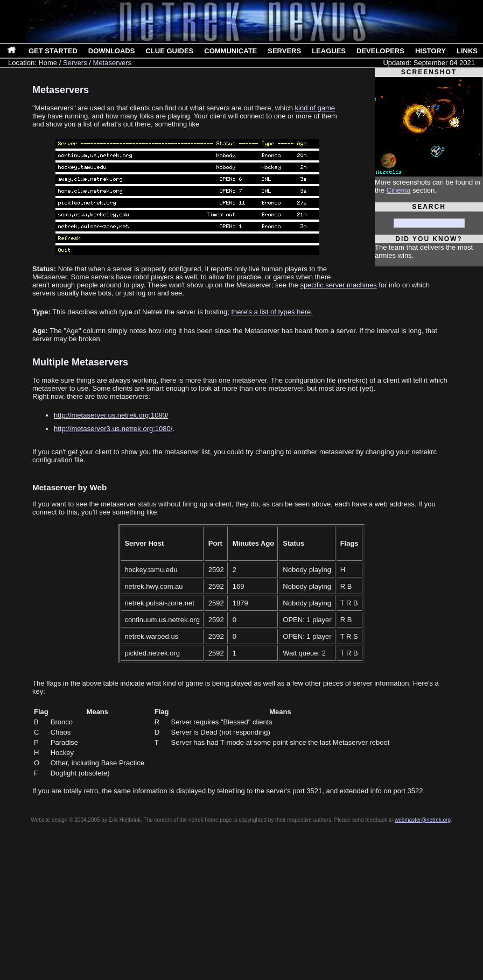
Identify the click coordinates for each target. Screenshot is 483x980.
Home (48, 63)
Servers (284, 51)
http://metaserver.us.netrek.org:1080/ (111, 415)
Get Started (53, 51)
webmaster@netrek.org (423, 820)
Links (467, 51)
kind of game (315, 108)
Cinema (399, 190)
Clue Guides (169, 51)
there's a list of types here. (272, 312)
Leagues (329, 51)
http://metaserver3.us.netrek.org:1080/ (113, 429)
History (430, 51)
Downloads (112, 51)
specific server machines (338, 285)
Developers (380, 51)
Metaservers (113, 63)
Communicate (230, 51)
